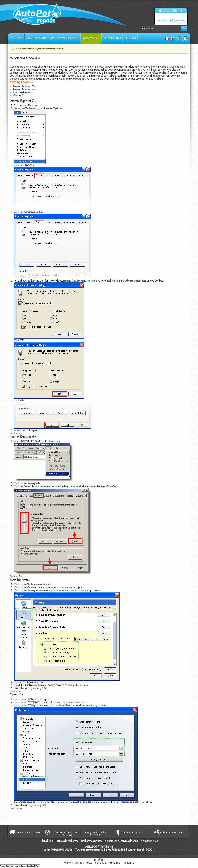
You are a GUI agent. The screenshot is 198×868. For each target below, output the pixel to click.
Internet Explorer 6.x (24, 90)
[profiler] (99, 860)
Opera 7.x (19, 96)
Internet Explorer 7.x (24, 87)
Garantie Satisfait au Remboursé (96, 833)
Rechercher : (139, 28)
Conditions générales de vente (122, 841)
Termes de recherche (67, 841)
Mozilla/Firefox (22, 93)
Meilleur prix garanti (132, 832)
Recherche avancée (92, 841)
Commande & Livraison (28, 832)
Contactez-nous (150, 841)
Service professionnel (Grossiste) (66, 834)
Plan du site (47, 841)
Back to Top (16, 433)
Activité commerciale (171, 832)
